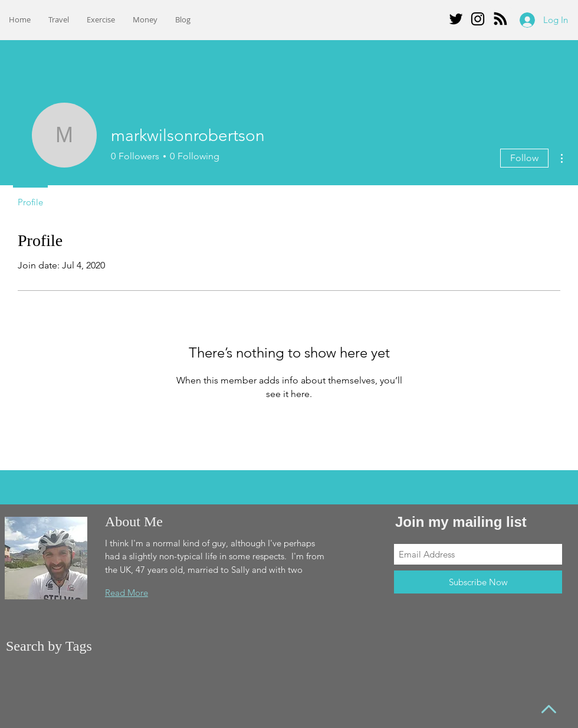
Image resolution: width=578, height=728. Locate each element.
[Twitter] (456, 19)
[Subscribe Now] (478, 582)
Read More (127, 593)
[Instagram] (478, 19)
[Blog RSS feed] (500, 19)
